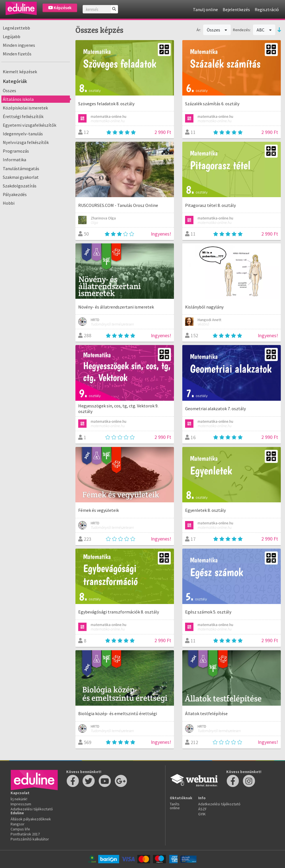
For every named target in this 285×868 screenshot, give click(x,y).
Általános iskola (18, 99)
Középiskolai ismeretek (25, 108)
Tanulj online (205, 9)
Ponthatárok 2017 (25, 834)
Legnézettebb (16, 28)
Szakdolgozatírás (20, 186)
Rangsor (18, 824)
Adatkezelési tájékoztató (32, 809)
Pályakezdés (15, 194)
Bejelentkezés (236, 9)
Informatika (14, 160)
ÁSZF (202, 809)
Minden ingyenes (19, 45)
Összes (9, 91)
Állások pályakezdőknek (31, 819)
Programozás (16, 151)
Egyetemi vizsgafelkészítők (30, 125)
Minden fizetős (17, 54)
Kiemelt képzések (20, 72)
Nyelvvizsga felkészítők (26, 142)
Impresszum (21, 804)
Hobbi (9, 203)
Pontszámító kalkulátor (30, 839)
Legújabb (12, 36)
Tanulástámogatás (21, 168)
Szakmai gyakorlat (21, 177)
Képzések (60, 8)
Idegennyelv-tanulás (23, 134)
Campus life (20, 829)
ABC (264, 30)
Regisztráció (267, 9)
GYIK (202, 814)
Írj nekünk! (19, 799)
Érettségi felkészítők (23, 116)
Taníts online (175, 806)
